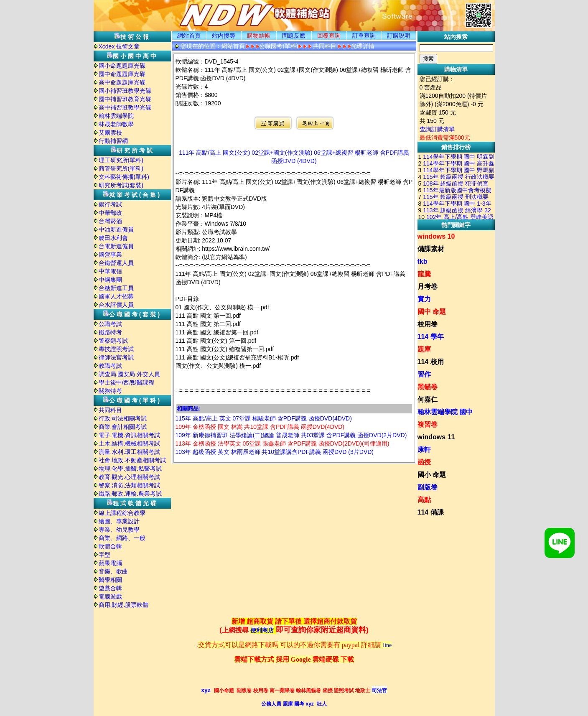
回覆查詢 (329, 36)
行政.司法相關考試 (123, 418)
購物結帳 (259, 36)
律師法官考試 (116, 357)
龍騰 (424, 274)
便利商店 (262, 631)
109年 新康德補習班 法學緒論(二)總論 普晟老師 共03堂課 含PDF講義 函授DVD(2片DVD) (291, 435)
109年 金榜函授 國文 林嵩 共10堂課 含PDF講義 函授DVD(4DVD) (260, 427)
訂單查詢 (364, 36)
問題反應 (294, 36)
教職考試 (110, 366)
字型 (104, 555)
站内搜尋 (224, 36)
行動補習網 (113, 141)
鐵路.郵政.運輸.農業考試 (130, 494)
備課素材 (431, 249)
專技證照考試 (116, 349)
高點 (424, 500)
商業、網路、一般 (122, 538)
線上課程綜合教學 (122, 513)
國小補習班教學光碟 (125, 91)
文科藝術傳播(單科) (124, 177)
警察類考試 (113, 341)
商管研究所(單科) (121, 168)
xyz (206, 690)
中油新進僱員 (116, 229)
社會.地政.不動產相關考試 (132, 460)
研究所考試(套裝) (121, 185)
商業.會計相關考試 (123, 427)
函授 (424, 462)
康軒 (424, 450)
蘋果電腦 (110, 563)
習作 (424, 374)
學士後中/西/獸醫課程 (127, 382)
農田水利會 (113, 238)
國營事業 (110, 255)
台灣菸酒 (110, 221)
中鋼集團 (110, 280)
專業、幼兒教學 (119, 530)
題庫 (424, 349)
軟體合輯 (110, 546)
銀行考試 (110, 204)
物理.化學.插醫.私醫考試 (130, 469)
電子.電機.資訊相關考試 (130, 435)
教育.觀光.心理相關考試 (130, 477)
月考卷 (428, 287)
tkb (423, 261)
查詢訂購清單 (437, 129)
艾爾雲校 (110, 132)
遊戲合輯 (110, 588)
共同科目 (110, 410)
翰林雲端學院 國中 (445, 412)
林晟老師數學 (116, 124)
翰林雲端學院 (116, 116)
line (387, 645)
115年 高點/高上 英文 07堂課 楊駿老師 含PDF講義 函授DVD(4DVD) (264, 418)
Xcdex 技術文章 (119, 46)
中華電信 (110, 271)
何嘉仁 (428, 399)
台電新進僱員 (116, 246)
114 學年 (431, 337)
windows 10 (436, 236)
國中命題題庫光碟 (122, 74)
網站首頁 (189, 36)
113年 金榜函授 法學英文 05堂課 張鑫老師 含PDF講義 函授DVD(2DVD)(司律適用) (283, 443)
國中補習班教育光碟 (125, 99)
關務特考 (110, 391)
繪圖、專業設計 (119, 521)
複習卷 (428, 424)
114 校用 (431, 362)
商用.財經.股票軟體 (124, 605)
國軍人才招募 (116, 296)
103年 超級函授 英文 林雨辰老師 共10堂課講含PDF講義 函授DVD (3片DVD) (275, 452)
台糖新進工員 (116, 288)
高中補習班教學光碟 (125, 107)
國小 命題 (432, 475)
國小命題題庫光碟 (122, 66)
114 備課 (431, 512)
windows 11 (436, 437)
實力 (424, 299)
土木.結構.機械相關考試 (130, 443)
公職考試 (110, 324)
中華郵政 (110, 213)
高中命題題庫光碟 (122, 82)
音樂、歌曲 (113, 571)
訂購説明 (399, 36)
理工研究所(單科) (121, 160)
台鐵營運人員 (116, 263)
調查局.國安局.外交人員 (130, 374)
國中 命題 (432, 312)
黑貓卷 (428, 387)
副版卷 (428, 487)
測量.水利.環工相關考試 (130, 452)
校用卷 (428, 324)
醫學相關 (110, 580)
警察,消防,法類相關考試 (130, 485)
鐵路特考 (110, 332)
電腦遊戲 (110, 596)
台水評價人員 (116, 305)
